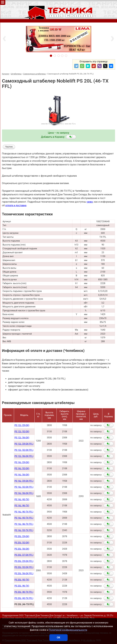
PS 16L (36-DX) (22, 475)
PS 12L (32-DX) (22, 432)
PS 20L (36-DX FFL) (24, 574)
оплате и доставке (16, 205)
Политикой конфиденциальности (68, 630)
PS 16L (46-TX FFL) (24, 524)
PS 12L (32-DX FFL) (24, 450)
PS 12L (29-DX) (22, 425)
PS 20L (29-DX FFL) (24, 561)
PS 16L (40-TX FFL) (24, 512)
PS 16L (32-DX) (22, 469)
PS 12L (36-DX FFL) (24, 456)
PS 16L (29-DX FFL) (24, 481)
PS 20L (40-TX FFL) (24, 592)
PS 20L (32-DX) (22, 543)
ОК (58, 638)
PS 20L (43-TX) (22, 580)
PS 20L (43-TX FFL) (24, 598)
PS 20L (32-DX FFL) (24, 567)
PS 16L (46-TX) (22, 506)
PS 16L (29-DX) (22, 462)
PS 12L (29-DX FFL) (24, 444)
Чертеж (9, 147)
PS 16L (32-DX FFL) (24, 487)
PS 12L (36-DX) (22, 438)
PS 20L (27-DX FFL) (24, 555)
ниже (90, 202)
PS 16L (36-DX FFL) (24, 493)
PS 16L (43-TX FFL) (24, 518)
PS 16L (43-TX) (22, 500)
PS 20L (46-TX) (22, 586)
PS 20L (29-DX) (22, 536)
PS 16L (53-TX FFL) (24, 530)
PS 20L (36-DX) (22, 549)
